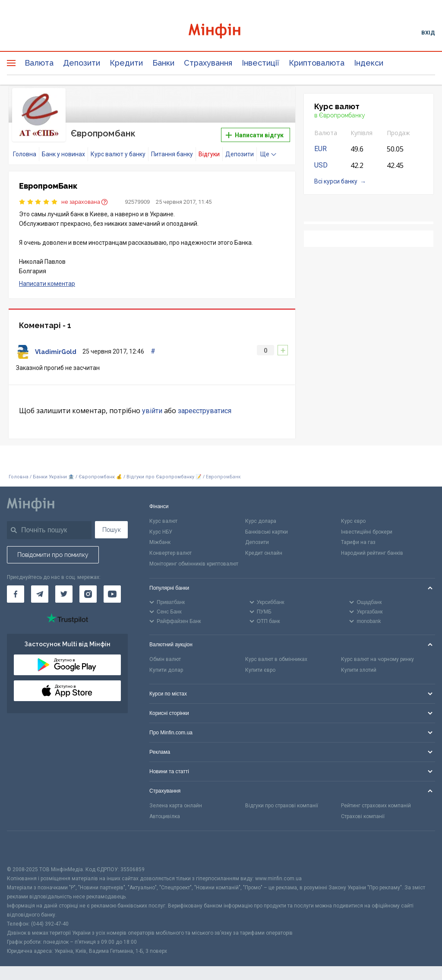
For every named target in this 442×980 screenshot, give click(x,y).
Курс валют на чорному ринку (377, 659)
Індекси (369, 63)
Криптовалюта (317, 63)
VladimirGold (56, 352)
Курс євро (353, 521)
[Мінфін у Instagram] (88, 594)
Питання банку (172, 154)
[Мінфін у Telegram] (40, 594)
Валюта (39, 63)
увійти (152, 411)
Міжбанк (160, 542)
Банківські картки (267, 532)
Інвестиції (260, 63)
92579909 (138, 202)
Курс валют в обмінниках (276, 659)
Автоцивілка (165, 816)
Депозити (82, 63)
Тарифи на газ (358, 542)
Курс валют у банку (118, 154)
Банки (163, 63)
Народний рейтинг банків (372, 553)
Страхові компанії (363, 816)
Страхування (208, 63)
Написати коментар (47, 284)
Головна (25, 154)
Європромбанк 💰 (100, 477)
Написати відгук (255, 135)
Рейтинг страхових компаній (376, 806)
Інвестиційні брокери (367, 532)
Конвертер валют (170, 553)
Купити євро (260, 670)
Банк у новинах (63, 154)
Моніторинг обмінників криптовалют (194, 564)
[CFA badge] (26, 848)
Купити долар (166, 670)
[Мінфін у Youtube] (112, 594)
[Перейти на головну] (221, 32)
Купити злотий (359, 670)
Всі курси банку (336, 181)
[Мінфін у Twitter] (64, 594)
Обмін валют (165, 659)
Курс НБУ (161, 532)
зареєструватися (205, 411)
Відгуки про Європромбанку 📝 (165, 477)
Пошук (112, 530)
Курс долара (261, 521)
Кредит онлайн (264, 553)
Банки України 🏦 (54, 477)
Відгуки (209, 154)
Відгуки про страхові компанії (282, 806)
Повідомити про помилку (53, 555)
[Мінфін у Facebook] (16, 594)
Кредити (126, 63)
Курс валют (163, 521)
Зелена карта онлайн (176, 806)
